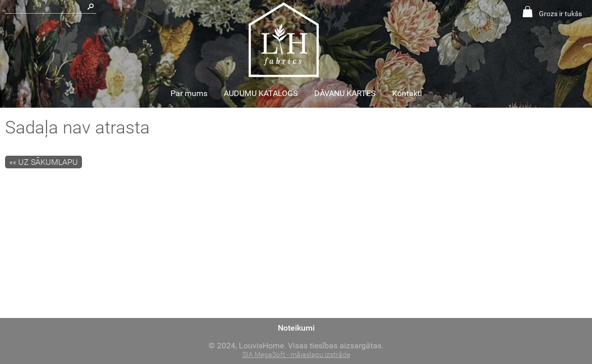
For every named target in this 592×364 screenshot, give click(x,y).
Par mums (189, 93)
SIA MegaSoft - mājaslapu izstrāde (296, 355)
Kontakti (407, 93)
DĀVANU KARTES (345, 93)
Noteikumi (296, 328)
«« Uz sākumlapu (44, 162)
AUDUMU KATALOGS (261, 93)
